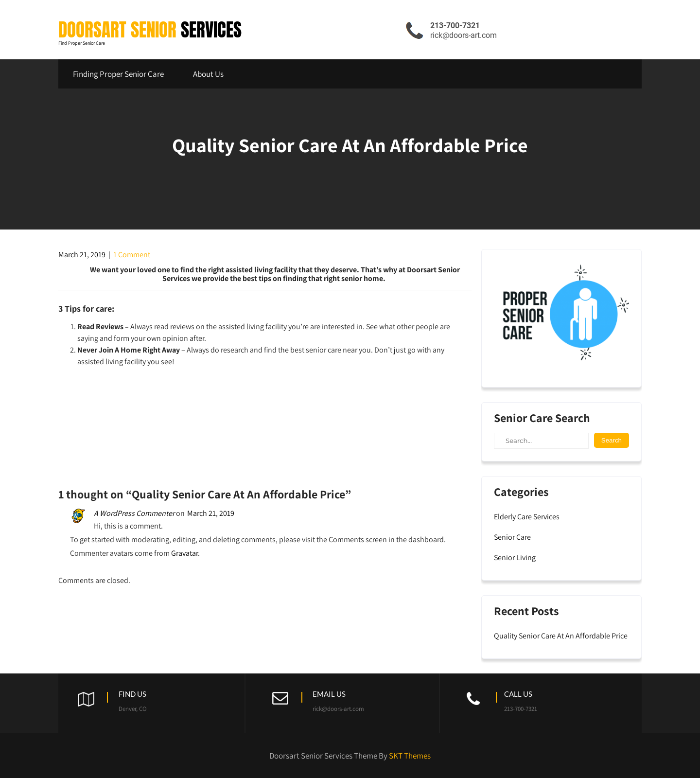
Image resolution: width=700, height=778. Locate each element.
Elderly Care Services (527, 517)
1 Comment (132, 255)
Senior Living (515, 557)
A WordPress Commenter (134, 513)
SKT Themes (410, 756)
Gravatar (184, 553)
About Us (208, 74)
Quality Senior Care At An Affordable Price (561, 636)
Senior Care (512, 537)
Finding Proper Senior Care (118, 74)
